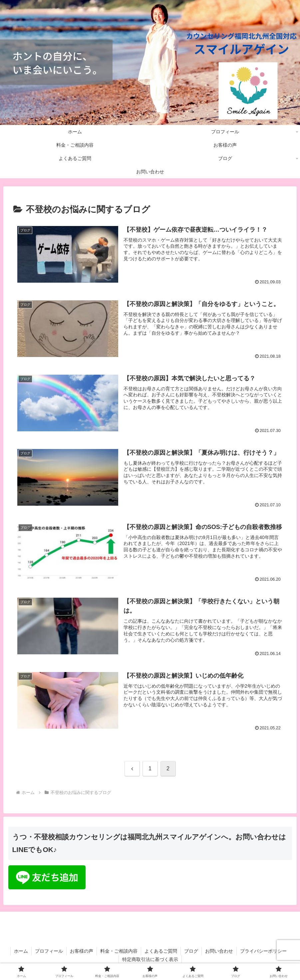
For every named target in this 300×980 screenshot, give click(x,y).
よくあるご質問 (161, 951)
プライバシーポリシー (263, 951)
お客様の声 (82, 951)
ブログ (191, 951)
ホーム (21, 951)
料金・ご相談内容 (119, 951)
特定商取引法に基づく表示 (150, 959)
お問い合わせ (219, 951)
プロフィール (49, 951)
